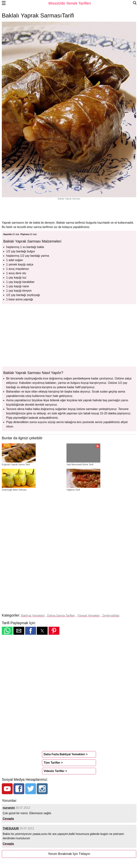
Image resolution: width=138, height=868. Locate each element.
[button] (7, 631)
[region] (69, 210)
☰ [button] (4, 3)
